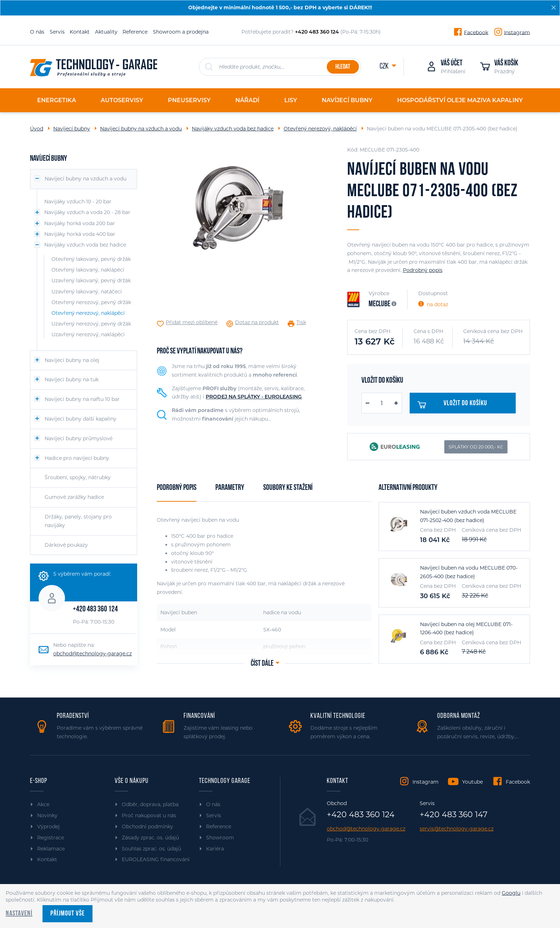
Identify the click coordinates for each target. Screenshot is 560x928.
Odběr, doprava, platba (150, 804)
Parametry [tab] (230, 488)
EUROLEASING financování (156, 859)
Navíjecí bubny (72, 129)
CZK (385, 67)
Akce (43, 804)
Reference (135, 32)
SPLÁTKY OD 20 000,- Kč (476, 447)
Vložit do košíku (456, 405)
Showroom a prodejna (181, 32)
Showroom (220, 838)
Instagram (517, 32)
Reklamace (51, 849)
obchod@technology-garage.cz (92, 654)
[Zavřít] (554, 8)
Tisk (301, 322)
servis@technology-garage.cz (457, 829)
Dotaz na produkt (257, 322)
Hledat (343, 67)
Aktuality (106, 32)
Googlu (511, 893)
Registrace (51, 838)
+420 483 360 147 (454, 815)
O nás (37, 32)
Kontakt (80, 32)
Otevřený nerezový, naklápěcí (320, 129)
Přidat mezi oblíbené (192, 322)
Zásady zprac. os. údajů (150, 838)
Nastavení (19, 914)
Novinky (47, 815)
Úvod (37, 129)
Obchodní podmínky (147, 827)
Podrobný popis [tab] (177, 488)
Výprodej (48, 827)
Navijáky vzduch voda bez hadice (233, 129)
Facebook (476, 32)
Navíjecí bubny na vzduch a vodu (141, 129)
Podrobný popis (423, 270)
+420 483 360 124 (95, 609)
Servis (57, 32)
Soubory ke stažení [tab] (288, 488)
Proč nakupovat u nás (149, 815)
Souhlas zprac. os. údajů (151, 849)
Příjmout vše (67, 914)
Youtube (472, 782)
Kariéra (215, 849)
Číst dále (262, 664)
